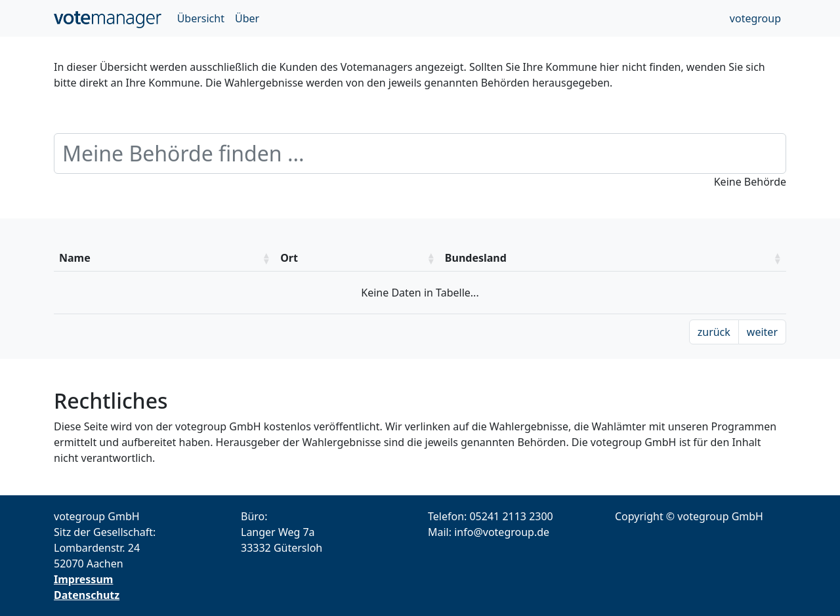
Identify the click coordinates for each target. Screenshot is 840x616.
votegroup (755, 18)
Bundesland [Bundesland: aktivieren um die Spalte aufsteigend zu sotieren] (476, 258)
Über (247, 18)
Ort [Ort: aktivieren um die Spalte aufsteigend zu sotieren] (289, 258)
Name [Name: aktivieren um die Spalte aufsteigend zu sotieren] (75, 258)
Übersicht (201, 18)
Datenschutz (87, 595)
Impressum (83, 579)
